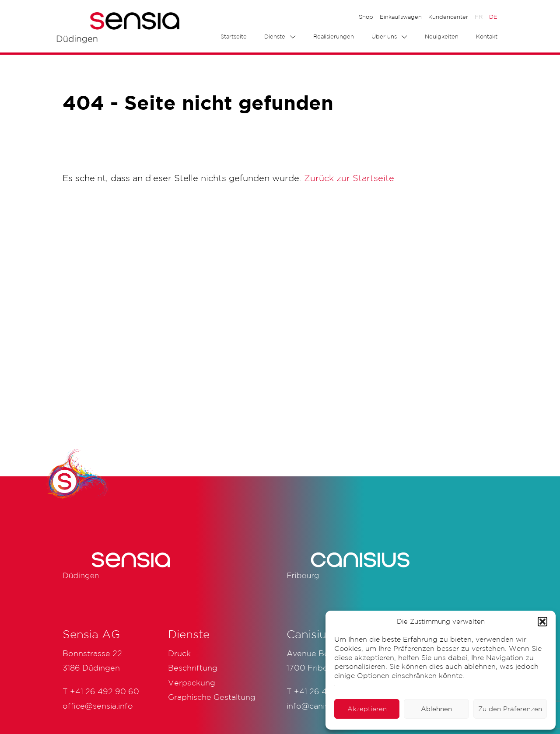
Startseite (234, 37)
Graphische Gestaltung (212, 697)
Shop (366, 17)
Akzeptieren (367, 709)
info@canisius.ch (318, 706)
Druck (179, 653)
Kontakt (487, 37)
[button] (542, 622)
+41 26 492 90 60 (105, 691)
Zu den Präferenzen (510, 709)
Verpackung (192, 682)
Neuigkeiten (442, 37)
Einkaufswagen (401, 17)
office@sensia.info (98, 706)
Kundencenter (448, 17)
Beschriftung (193, 668)
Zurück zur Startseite (349, 178)
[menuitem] (479, 17)
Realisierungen (334, 37)
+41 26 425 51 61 (325, 691)
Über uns (384, 37)
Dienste (275, 37)
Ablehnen (436, 709)
